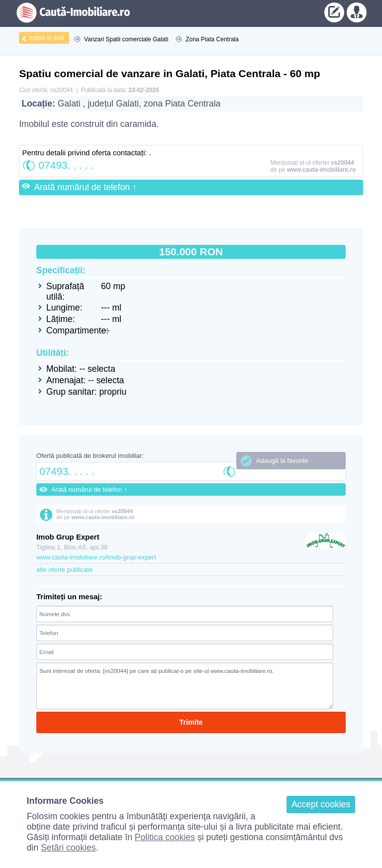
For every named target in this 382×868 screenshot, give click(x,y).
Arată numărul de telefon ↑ (85, 187)
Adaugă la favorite (282, 461)
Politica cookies (165, 837)
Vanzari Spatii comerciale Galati (126, 39)
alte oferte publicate (64, 570)
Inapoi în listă (47, 38)
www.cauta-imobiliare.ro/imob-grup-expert (96, 557)
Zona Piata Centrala (212, 39)
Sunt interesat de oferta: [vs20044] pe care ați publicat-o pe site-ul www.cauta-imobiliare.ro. (185, 686)
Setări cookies (68, 848)
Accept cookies (321, 804)
